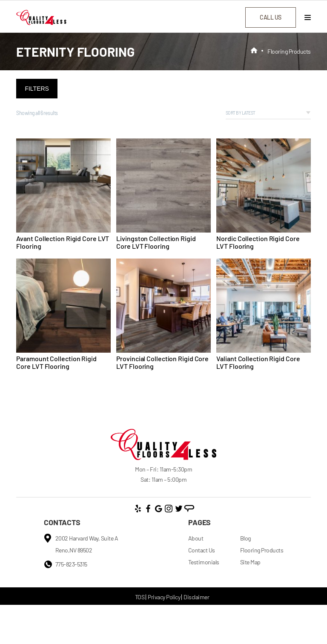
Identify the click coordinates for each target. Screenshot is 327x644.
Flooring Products (262, 550)
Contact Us (202, 550)
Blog (245, 538)
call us (271, 17)
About (196, 538)
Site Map (250, 562)
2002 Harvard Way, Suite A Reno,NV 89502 (87, 544)
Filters (37, 89)
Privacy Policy (164, 597)
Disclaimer (196, 597)
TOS (140, 597)
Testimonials (204, 562)
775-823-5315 (71, 564)
